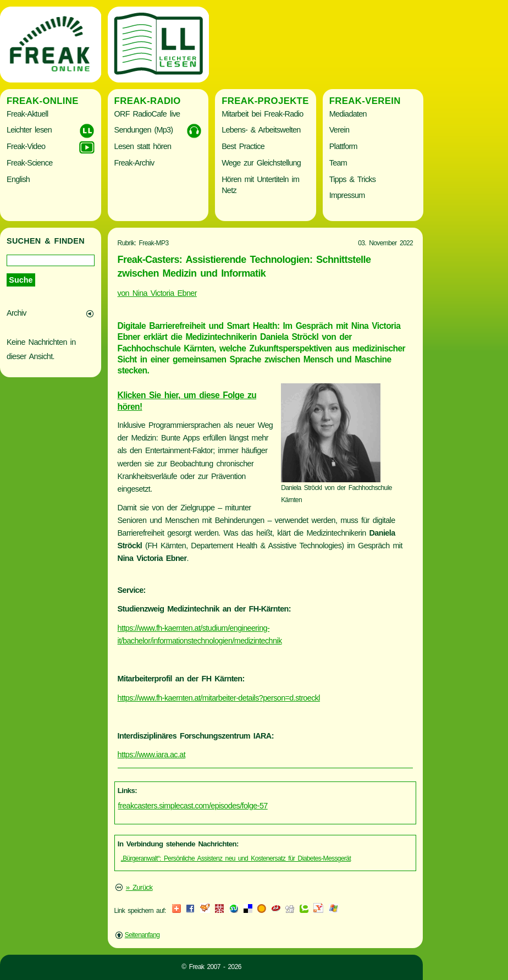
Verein (339, 130)
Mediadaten (348, 114)
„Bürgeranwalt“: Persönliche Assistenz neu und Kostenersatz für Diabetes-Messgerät (236, 858)
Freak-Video (26, 146)
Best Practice (243, 146)
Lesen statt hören (143, 146)
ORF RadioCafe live (147, 114)
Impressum (347, 195)
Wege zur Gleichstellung (261, 163)
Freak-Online (43, 101)
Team (338, 163)
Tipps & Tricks (353, 179)
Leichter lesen (29, 130)
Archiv (16, 313)
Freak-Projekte (265, 101)
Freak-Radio (148, 101)
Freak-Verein (365, 101)
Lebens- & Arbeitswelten (261, 130)
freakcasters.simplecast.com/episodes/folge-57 (193, 806)
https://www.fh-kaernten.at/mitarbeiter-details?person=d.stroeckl (219, 698)
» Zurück (139, 887)
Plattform (343, 146)
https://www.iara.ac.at (152, 755)
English (18, 179)
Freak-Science (29, 163)
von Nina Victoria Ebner (157, 293)
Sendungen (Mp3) (144, 130)
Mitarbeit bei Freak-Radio (262, 114)
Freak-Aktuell (27, 114)
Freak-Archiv (134, 163)
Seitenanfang (142, 935)
